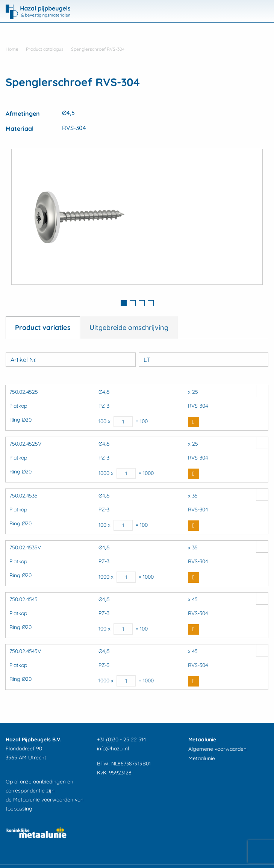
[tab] (124, 304)
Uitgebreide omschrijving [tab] (129, 327)
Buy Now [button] (194, 422)
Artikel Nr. (23, 360)
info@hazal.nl (113, 749)
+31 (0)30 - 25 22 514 (121, 739)
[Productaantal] (123, 422)
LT (147, 360)
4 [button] (151, 303)
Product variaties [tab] (43, 327)
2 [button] (133, 303)
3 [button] (142, 303)
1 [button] (124, 303)
